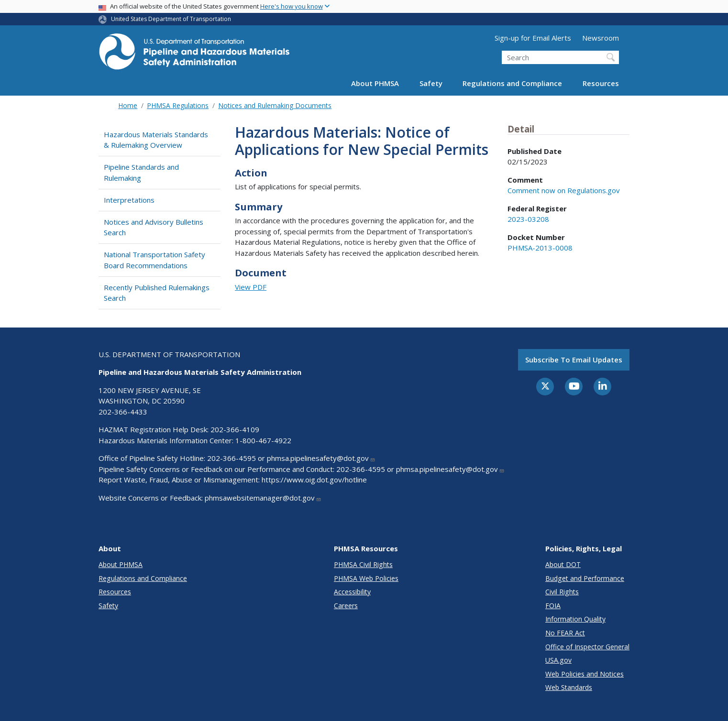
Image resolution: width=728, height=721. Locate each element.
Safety (431, 83)
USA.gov (558, 660)
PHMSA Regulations (178, 105)
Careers (346, 606)
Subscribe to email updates (574, 360)
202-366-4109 (235, 429)
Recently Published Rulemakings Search (157, 293)
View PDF (251, 287)
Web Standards (569, 687)
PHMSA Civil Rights (363, 564)
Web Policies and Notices (585, 674)
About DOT (563, 564)
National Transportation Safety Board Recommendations (154, 260)
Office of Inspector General (587, 647)
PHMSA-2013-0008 (540, 248)
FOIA (553, 606)
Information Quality (575, 619)
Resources (601, 83)
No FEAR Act (565, 633)
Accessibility (352, 592)
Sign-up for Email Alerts (533, 38)
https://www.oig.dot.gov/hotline (314, 480)
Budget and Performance (585, 578)
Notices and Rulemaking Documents (275, 105)
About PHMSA (375, 83)
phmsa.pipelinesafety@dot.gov (321, 458)
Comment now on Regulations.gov (564, 190)
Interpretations (129, 200)
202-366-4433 (123, 412)
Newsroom (601, 38)
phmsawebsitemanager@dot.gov (263, 498)
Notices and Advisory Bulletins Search (154, 227)
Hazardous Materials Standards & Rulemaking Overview (156, 140)
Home (128, 105)
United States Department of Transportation (171, 19)
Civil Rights (562, 592)
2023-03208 (528, 219)
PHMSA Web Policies (366, 578)
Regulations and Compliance (512, 83)
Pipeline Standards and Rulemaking (141, 172)
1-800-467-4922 (263, 440)
